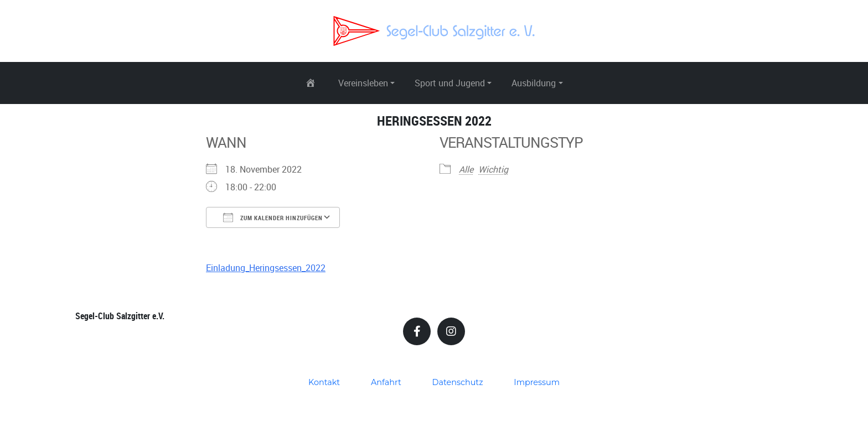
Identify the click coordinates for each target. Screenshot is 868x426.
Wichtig (493, 169)
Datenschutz (458, 382)
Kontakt (324, 382)
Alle (466, 169)
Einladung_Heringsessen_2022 (266, 268)
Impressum (537, 382)
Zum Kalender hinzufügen (273, 217)
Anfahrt (386, 382)
